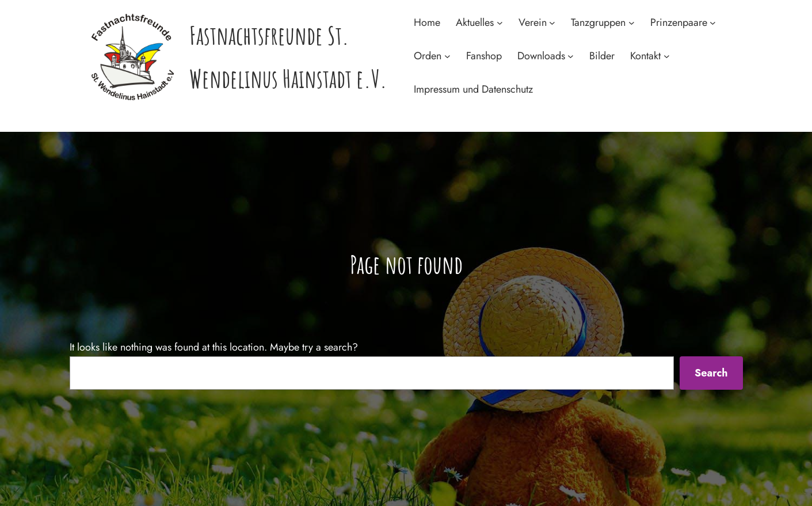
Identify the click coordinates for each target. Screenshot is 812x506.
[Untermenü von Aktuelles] (500, 23)
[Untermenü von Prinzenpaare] (713, 23)
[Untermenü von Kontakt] (667, 56)
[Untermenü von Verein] (552, 23)
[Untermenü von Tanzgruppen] (632, 23)
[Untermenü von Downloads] (571, 56)
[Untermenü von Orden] (447, 56)
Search (711, 373)
